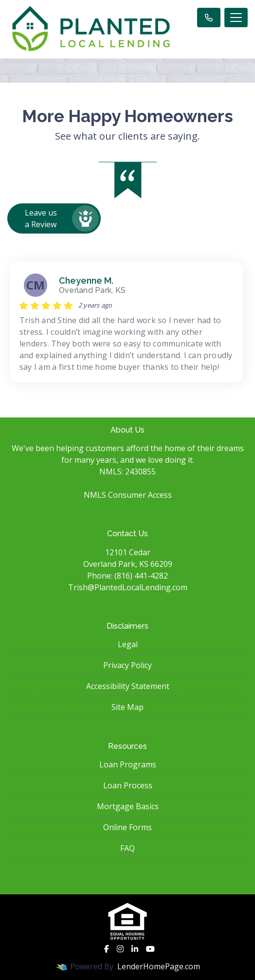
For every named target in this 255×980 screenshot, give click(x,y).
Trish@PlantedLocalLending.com (128, 587)
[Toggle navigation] (236, 18)
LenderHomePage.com (159, 966)
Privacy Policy (127, 665)
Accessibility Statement (128, 686)
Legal (128, 644)
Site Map (127, 707)
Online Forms (127, 827)
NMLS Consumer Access (128, 495)
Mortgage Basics (128, 806)
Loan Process (128, 785)
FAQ (127, 848)
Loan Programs (128, 764)
